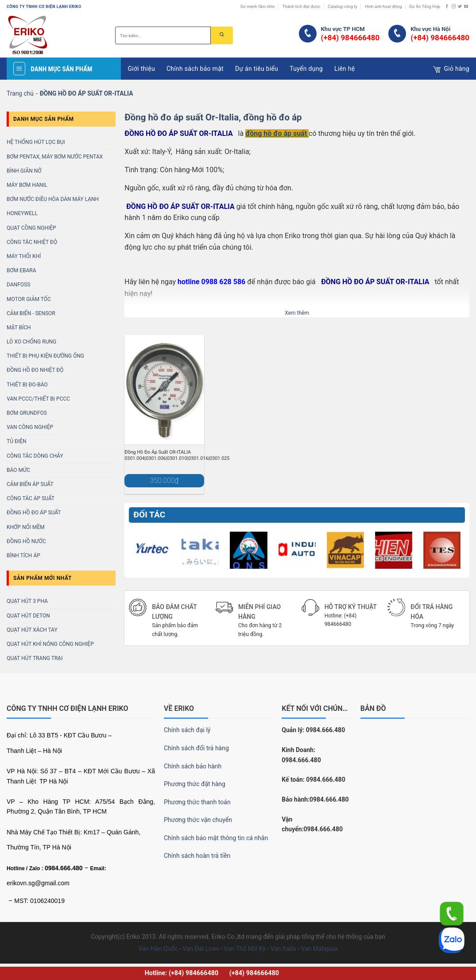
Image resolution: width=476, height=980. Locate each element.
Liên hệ (345, 69)
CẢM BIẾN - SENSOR (31, 313)
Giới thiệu (141, 69)
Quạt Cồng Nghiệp (31, 228)
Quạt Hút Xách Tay (32, 630)
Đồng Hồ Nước (26, 541)
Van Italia (283, 949)
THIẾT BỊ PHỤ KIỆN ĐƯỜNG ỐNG (45, 356)
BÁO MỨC (18, 470)
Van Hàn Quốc (158, 949)
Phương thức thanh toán (197, 802)
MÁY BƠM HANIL (27, 185)
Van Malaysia (319, 949)
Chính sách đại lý (187, 730)
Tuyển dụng (306, 69)
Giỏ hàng (451, 69)
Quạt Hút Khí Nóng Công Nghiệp (50, 644)
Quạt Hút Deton (28, 616)
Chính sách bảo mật (195, 69)
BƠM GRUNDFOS (27, 413)
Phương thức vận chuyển (198, 820)
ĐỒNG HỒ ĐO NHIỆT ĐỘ (35, 370)
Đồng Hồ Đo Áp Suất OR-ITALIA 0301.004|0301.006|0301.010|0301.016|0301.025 (177, 455)
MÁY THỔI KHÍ (24, 256)
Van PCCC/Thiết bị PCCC (38, 399)
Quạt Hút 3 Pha (27, 601)
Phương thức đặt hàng (195, 784)
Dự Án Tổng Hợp (425, 6)
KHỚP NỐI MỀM (26, 527)
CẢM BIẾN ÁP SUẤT (30, 484)
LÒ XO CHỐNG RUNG (31, 342)
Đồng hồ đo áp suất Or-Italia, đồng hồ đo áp (213, 117)
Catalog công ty (342, 6)
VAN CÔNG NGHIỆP (30, 427)
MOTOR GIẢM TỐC (29, 299)
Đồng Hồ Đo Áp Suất (34, 513)
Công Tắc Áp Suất (31, 498)
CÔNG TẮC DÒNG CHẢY (35, 456)
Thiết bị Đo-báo (27, 385)
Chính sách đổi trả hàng (196, 748)
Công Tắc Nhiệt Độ (32, 242)
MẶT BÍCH (19, 328)
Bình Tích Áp (23, 556)
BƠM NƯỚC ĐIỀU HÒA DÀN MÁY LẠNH (53, 199)
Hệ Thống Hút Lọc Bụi (36, 142)
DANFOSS (18, 285)
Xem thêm (297, 313)
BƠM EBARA (21, 270)
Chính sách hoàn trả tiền (197, 856)
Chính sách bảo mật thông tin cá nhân (216, 838)
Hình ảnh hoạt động (383, 6)
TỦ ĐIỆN (17, 441)
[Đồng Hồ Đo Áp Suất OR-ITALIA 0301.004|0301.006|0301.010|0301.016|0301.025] (164, 390)
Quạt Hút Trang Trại (35, 658)
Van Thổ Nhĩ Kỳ (244, 949)
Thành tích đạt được (301, 6)
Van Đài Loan (201, 949)
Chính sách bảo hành (193, 766)
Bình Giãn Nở (24, 171)
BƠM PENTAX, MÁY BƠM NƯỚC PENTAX (55, 157)
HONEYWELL (22, 213)
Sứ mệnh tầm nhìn (258, 6)
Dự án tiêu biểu (257, 69)
